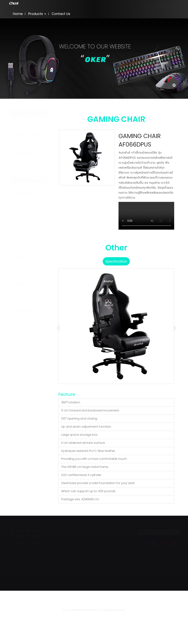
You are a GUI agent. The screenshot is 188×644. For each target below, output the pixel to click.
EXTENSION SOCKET (28, 221)
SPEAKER (22, 320)
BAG (17, 203)
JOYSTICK (21, 162)
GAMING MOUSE (26, 126)
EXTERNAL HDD (25, 230)
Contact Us (61, 14)
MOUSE (20, 257)
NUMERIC (21, 284)
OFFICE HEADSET (27, 239)
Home (18, 14)
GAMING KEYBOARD (28, 135)
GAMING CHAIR (25, 153)
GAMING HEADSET (27, 144)
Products (37, 14)
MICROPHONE (24, 293)
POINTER (20, 266)
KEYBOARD (23, 275)
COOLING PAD (24, 212)
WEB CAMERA (24, 248)
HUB (17, 338)
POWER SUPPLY (25, 311)
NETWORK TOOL (26, 302)
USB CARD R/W (25, 329)
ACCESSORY (24, 193)
